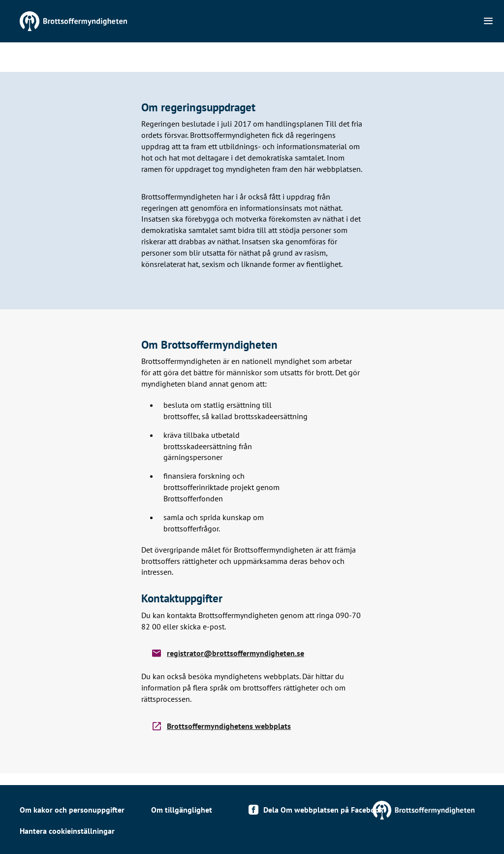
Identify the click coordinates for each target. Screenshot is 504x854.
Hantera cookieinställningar (67, 831)
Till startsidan (98, 21)
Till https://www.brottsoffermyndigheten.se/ (348, 810)
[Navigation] (488, 21)
